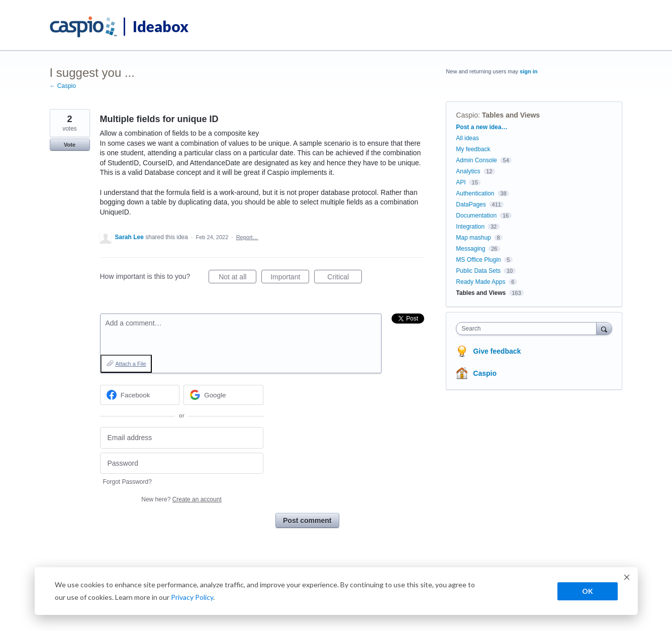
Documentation (476, 216)
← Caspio (63, 86)
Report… (247, 237)
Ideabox (161, 26)
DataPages (471, 204)
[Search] (604, 328)
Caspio (467, 115)
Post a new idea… (482, 127)
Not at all (237, 278)
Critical (345, 278)
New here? (181, 499)
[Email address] (182, 438)
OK (588, 591)
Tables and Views (511, 115)
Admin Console (476, 160)
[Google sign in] (223, 395)
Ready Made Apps (481, 282)
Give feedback (497, 351)
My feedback (473, 149)
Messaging (470, 249)
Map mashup (473, 238)
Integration (470, 227)
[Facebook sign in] (140, 395)
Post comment (307, 520)
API (461, 182)
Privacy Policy (192, 597)
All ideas (467, 138)
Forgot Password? (127, 482)
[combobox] (529, 329)
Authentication (475, 193)
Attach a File (131, 364)
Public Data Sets (478, 271)
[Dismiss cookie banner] (627, 579)
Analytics (468, 171)
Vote (70, 145)
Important (290, 278)
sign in (529, 71)
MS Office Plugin (478, 260)
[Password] (182, 463)
